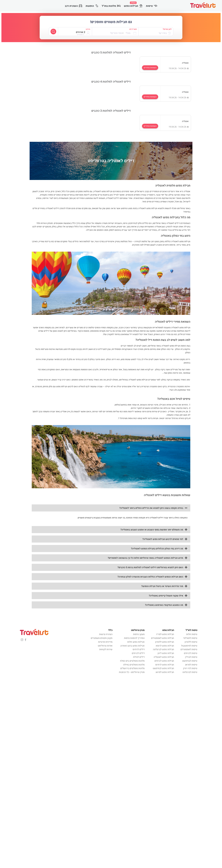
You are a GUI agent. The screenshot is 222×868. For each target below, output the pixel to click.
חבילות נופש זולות (136, 642)
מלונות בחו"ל (111, 6)
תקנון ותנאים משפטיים (102, 638)
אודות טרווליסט (105, 646)
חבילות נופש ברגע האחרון (133, 646)
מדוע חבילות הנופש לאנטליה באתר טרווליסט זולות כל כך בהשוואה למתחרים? (145, 558)
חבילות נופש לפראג (165, 672)
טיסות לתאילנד (190, 638)
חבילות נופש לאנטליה (164, 657)
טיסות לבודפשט (190, 661)
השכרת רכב (74, 6)
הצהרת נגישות (106, 634)
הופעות (92, 6)
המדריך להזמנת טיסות (134, 638)
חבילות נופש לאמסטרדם (163, 638)
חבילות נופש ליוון (166, 653)
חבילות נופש (133, 5)
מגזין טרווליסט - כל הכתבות (132, 672)
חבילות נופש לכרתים (164, 661)
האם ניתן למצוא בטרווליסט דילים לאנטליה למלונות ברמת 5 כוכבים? (150, 567)
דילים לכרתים (138, 653)
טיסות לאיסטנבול (189, 646)
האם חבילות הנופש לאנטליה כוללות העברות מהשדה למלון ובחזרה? (150, 577)
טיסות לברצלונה (190, 672)
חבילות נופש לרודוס (165, 665)
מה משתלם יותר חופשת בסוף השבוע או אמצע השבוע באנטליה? (152, 530)
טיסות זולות (192, 634)
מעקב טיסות (139, 634)
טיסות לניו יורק (190, 668)
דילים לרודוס (139, 649)
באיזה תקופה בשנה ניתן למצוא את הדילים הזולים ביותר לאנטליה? (151, 508)
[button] (111, 508)
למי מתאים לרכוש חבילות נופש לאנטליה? (163, 539)
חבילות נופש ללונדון (165, 642)
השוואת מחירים (150, 68)
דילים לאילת (139, 657)
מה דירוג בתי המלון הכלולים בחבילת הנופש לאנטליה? (157, 549)
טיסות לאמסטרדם (189, 649)
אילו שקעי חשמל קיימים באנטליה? (166, 596)
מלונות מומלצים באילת (134, 665)
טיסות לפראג (191, 665)
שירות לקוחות (106, 649)
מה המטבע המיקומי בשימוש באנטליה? (164, 605)
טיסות (152, 6)
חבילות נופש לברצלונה (163, 649)
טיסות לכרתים (191, 653)
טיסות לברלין (191, 657)
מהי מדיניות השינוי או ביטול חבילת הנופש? (162, 586)
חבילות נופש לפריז (165, 634)
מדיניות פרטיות (105, 642)
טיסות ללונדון (191, 642)
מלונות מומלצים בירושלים (132, 668)
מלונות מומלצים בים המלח (132, 661)
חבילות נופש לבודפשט (163, 668)
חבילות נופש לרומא (165, 646)
